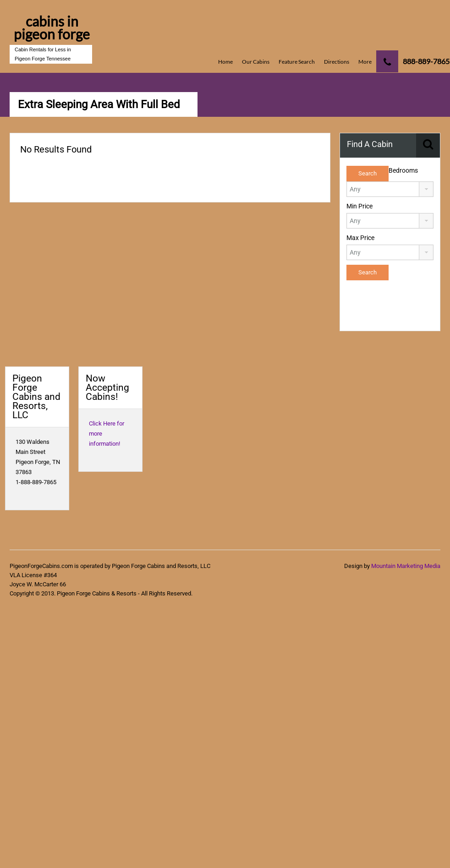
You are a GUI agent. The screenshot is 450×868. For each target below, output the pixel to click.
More (365, 62)
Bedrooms (403, 170)
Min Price (359, 206)
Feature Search (297, 62)
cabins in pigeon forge (52, 27)
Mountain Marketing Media (406, 566)
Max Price (360, 238)
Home (225, 62)
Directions (337, 62)
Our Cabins (256, 62)
